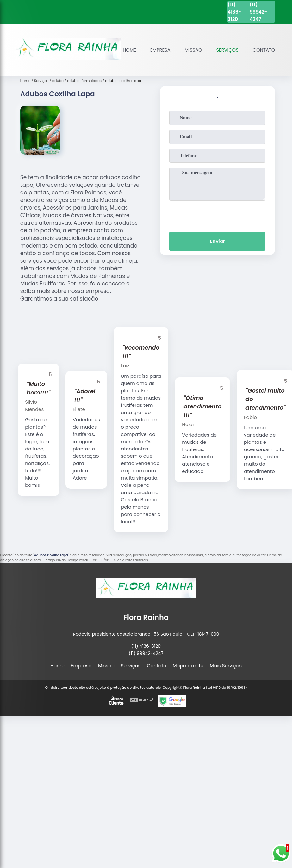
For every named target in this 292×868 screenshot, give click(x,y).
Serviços (227, 49)
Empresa (159, 49)
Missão (192, 49)
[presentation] (217, 214)
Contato (264, 49)
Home (128, 49)
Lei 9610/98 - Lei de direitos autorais (120, 559)
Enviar (217, 241)
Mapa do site (188, 665)
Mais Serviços (226, 665)
